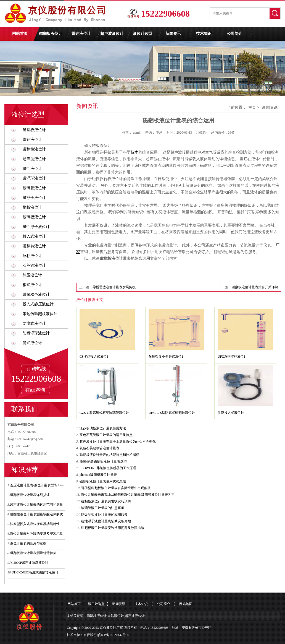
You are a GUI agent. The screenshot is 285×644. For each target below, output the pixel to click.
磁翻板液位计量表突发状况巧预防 (106, 501)
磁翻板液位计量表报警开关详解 (255, 287)
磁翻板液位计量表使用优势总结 (103, 481)
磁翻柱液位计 (34, 149)
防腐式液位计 (34, 324)
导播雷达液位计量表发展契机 (114, 287)
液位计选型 (142, 34)
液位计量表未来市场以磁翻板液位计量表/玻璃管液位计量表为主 (128, 495)
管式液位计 (32, 343)
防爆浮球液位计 (36, 333)
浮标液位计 (32, 256)
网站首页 (20, 34)
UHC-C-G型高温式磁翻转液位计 (35, 572)
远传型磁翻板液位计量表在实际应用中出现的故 (116, 488)
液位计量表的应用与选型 (28, 543)
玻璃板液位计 (34, 217)
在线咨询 (35, 390)
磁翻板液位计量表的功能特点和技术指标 (109, 455)
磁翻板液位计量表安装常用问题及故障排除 (113, 528)
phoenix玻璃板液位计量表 (98, 475)
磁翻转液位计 (34, 246)
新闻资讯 (173, 34)
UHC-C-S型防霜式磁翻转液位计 (172, 413)
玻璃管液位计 (34, 188)
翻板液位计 (32, 207)
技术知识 (204, 34)
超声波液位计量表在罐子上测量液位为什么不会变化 (118, 442)
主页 (252, 107)
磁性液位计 (32, 169)
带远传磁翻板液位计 (40, 314)
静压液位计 (32, 275)
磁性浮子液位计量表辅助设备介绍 (106, 521)
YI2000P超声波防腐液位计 (29, 563)
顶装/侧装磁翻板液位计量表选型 (103, 461)
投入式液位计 (34, 236)
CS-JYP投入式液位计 (95, 357)
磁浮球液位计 (34, 178)
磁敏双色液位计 (36, 294)
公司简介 (234, 34)
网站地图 (186, 604)
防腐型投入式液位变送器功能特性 (35, 524)
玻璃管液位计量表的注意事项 (103, 508)
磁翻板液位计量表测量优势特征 (33, 553)
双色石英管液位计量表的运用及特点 (106, 435)
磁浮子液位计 (34, 198)
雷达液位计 (81, 34)
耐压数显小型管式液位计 (167, 357)
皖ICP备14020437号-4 (113, 635)
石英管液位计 (34, 265)
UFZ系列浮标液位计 (232, 357)
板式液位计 (32, 285)
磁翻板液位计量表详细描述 (30, 495)
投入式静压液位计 (38, 304)
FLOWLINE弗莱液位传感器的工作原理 (108, 468)
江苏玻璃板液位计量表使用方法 (103, 428)
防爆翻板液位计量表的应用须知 (104, 515)
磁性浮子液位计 (36, 227)
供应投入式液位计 (231, 413)
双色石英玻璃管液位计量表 (99, 448)
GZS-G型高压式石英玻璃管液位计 (104, 413)
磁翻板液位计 (51, 34)
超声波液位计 (112, 34)
